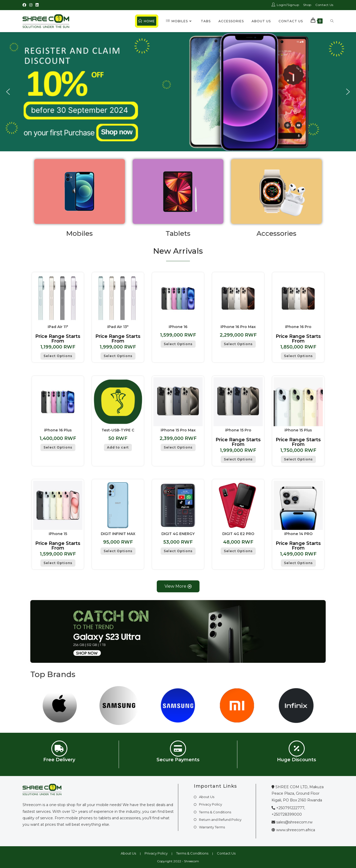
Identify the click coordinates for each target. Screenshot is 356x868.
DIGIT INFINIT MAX (118, 534)
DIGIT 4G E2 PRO (238, 534)
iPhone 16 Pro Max (238, 327)
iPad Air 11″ (58, 327)
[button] (8, 92)
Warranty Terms (212, 827)
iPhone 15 (58, 534)
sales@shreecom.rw (294, 822)
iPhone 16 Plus (58, 430)
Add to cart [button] (118, 447)
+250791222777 (290, 808)
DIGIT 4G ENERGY (178, 534)
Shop (307, 5)
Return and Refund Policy (220, 820)
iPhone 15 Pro (238, 430)
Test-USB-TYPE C (118, 430)
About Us (207, 797)
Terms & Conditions (215, 812)
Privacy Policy (211, 804)
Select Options (58, 356)
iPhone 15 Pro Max (178, 430)
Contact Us (324, 5)
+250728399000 (287, 814)
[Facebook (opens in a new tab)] (25, 5)
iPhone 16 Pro (298, 327)
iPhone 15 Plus (298, 430)
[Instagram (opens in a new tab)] (31, 5)
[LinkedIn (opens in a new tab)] (37, 5)
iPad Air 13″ (118, 327)
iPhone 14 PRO (298, 534)
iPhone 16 (178, 327)
